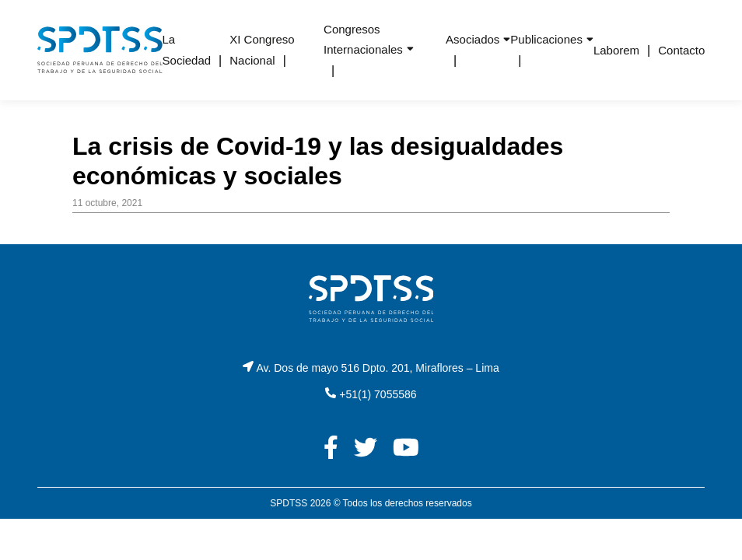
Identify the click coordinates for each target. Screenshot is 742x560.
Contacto (681, 50)
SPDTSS (289, 503)
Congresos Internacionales (363, 39)
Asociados (472, 39)
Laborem (616, 50)
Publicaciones (546, 39)
